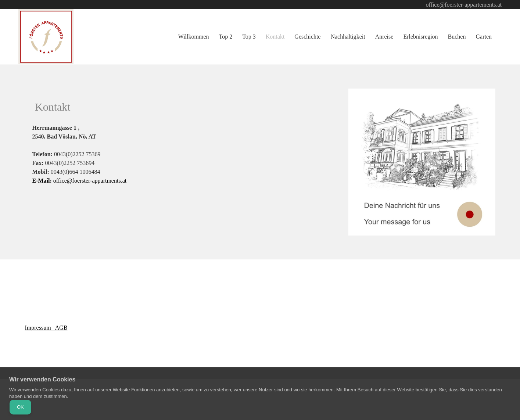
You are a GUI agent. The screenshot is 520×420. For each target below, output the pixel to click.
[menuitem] (194, 37)
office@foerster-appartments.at (80, 181)
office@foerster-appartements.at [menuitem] (464, 5)
